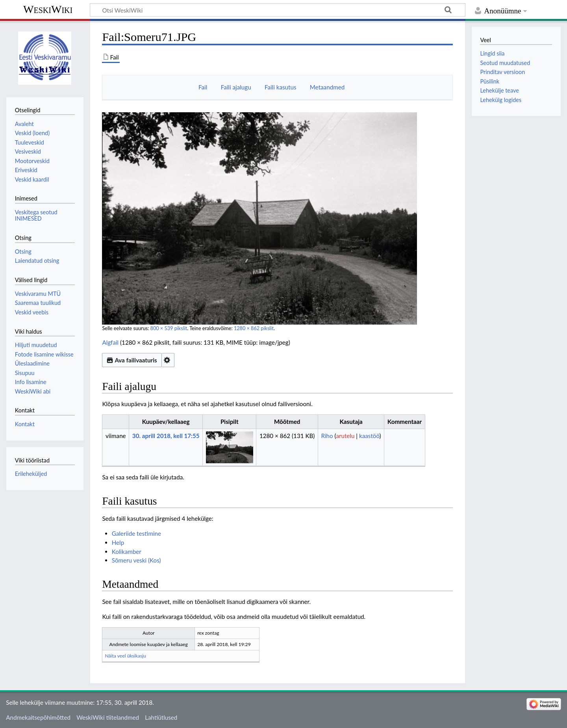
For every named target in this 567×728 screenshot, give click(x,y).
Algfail (110, 342)
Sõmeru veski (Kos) (136, 560)
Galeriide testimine (136, 533)
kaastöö (369, 436)
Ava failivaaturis (132, 360)
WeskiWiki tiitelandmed (108, 717)
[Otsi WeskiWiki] (278, 10)
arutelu (345, 436)
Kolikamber (127, 552)
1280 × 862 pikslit (254, 328)
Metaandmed (327, 87)
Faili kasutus (281, 87)
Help (118, 542)
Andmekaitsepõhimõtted (38, 717)
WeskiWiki (48, 9)
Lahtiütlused (161, 717)
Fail (203, 87)
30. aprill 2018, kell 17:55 (166, 436)
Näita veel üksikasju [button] (125, 656)
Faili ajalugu (236, 87)
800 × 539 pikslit (169, 328)
